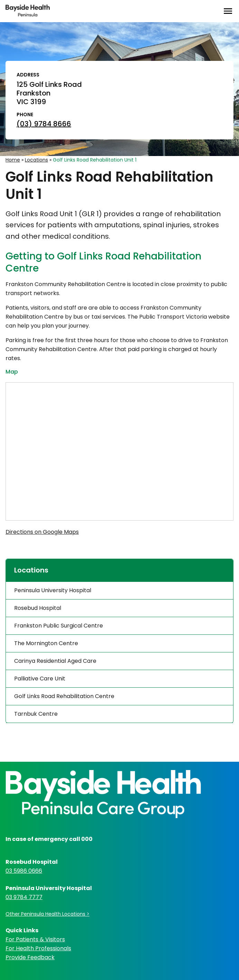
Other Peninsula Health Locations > (47, 914)
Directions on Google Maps (42, 532)
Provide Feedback (30, 957)
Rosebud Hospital (38, 608)
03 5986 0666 (24, 871)
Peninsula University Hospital (53, 590)
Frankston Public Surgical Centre (59, 626)
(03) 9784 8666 (44, 124)
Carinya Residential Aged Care (55, 661)
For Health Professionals (38, 948)
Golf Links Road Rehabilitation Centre (64, 696)
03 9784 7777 (24, 897)
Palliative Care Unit (40, 679)
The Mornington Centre (46, 643)
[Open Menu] (228, 11)
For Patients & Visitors (35, 939)
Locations (36, 160)
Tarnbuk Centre (36, 714)
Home (13, 160)
